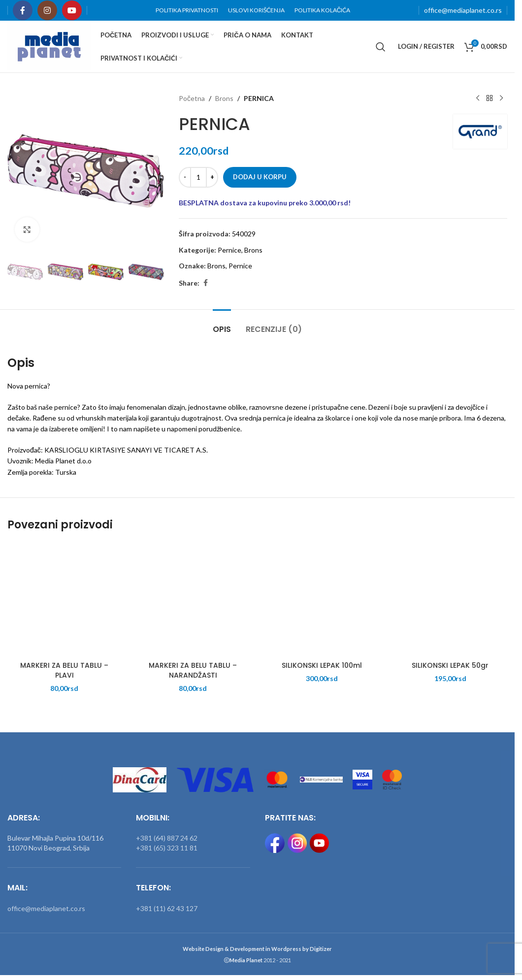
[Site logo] (49, 46)
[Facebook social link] (23, 10)
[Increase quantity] (212, 177)
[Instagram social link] (47, 10)
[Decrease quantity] (185, 177)
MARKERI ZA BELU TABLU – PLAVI (64, 670)
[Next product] (501, 98)
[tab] (222, 324)
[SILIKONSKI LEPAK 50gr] (450, 600)
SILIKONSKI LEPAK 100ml (322, 665)
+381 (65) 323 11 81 (167, 848)
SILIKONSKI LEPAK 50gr (450, 665)
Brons (224, 98)
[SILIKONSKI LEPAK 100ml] (322, 600)
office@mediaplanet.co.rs (463, 10)
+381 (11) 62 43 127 (167, 908)
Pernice (229, 250)
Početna (192, 98)
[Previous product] (478, 98)
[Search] (381, 47)
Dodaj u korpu (260, 177)
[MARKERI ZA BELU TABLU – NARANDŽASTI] (193, 600)
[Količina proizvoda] (198, 177)
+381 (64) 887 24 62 (167, 838)
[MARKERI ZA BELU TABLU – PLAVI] (64, 600)
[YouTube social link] (72, 10)
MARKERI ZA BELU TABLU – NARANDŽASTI (193, 670)
